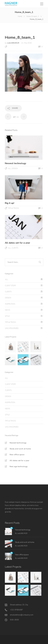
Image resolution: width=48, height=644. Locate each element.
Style (7, 316)
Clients (15, 248)
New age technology (19, 466)
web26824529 (13, 43)
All (9, 169)
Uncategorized (12, 328)
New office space (17, 455)
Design (15, 169)
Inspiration (10, 304)
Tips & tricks (13, 208)
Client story (10, 286)
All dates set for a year (19, 461)
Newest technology (18, 443)
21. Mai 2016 (26, 43)
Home (20, 16)
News (7, 310)
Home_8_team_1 (33, 16)
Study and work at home (20, 449)
